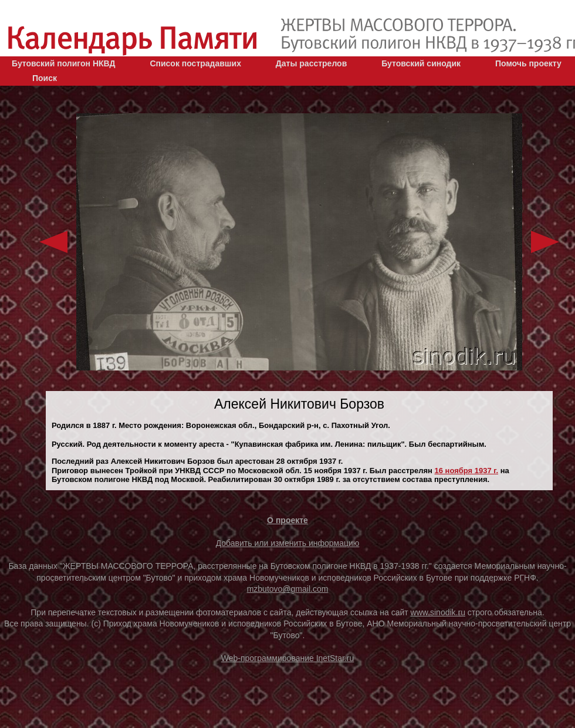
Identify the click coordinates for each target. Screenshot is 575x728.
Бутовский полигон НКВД (63, 63)
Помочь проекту (528, 63)
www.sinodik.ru (438, 612)
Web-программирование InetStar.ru (288, 658)
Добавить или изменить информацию (288, 543)
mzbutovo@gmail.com (288, 589)
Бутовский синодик (421, 63)
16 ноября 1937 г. (466, 471)
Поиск (45, 78)
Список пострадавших (195, 63)
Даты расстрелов (311, 63)
